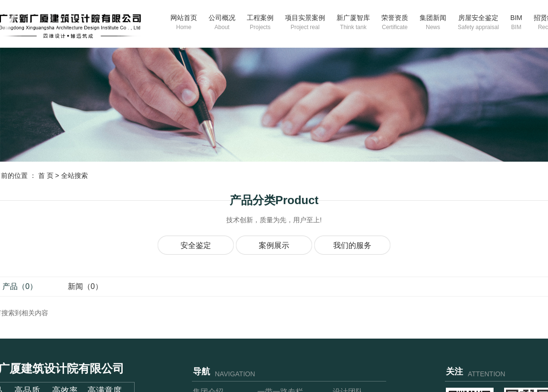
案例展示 (274, 245)
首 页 (46, 175)
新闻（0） (85, 286)
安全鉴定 (196, 245)
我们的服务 (352, 245)
